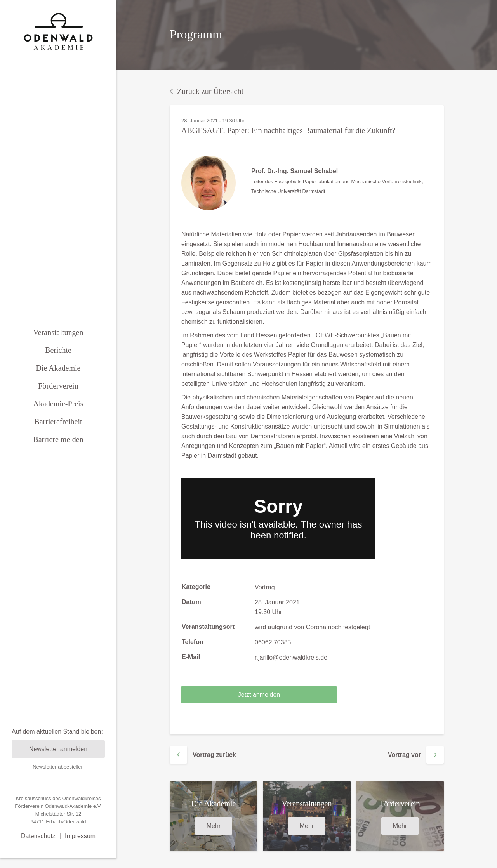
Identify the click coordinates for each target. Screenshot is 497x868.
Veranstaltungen (58, 319)
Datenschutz (38, 811)
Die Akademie (58, 355)
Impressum (80, 811)
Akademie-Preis (58, 391)
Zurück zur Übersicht (207, 91)
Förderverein (58, 373)
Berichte (58, 337)
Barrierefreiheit (58, 409)
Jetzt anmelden (259, 695)
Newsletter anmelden (58, 724)
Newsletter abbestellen (58, 742)
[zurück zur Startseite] (58, 31)
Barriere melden (58, 427)
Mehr (214, 826)
